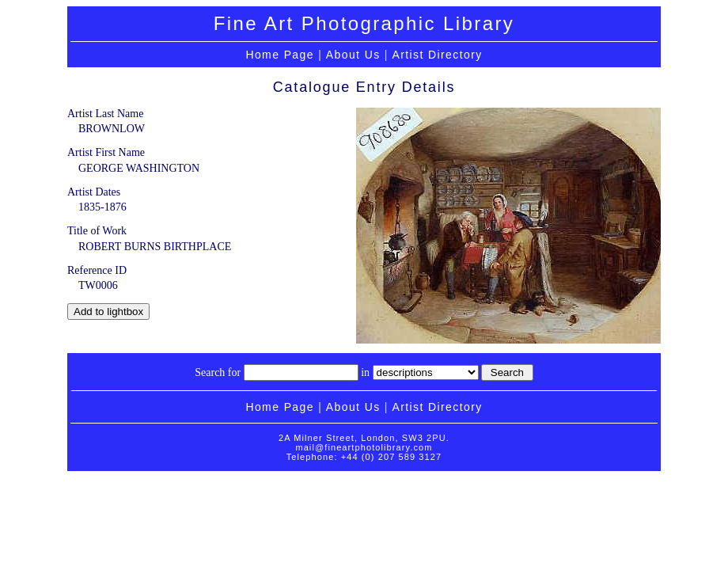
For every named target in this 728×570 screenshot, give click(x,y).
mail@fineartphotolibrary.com (364, 447)
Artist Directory (437, 55)
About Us (353, 55)
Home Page (280, 55)
